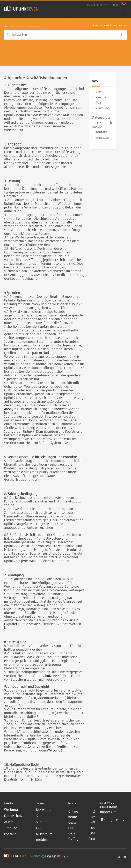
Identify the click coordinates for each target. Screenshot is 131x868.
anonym (10, 409)
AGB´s (9, 822)
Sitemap (101, 92)
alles (35, 223)
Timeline (11, 828)
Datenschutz (42, 676)
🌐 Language (49, 856)
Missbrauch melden (102, 125)
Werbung (54, 751)
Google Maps (112, 820)
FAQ (98, 103)
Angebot (14, 145)
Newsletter (44, 810)
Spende (101, 98)
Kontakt (101, 132)
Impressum (104, 138)
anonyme (60, 409)
